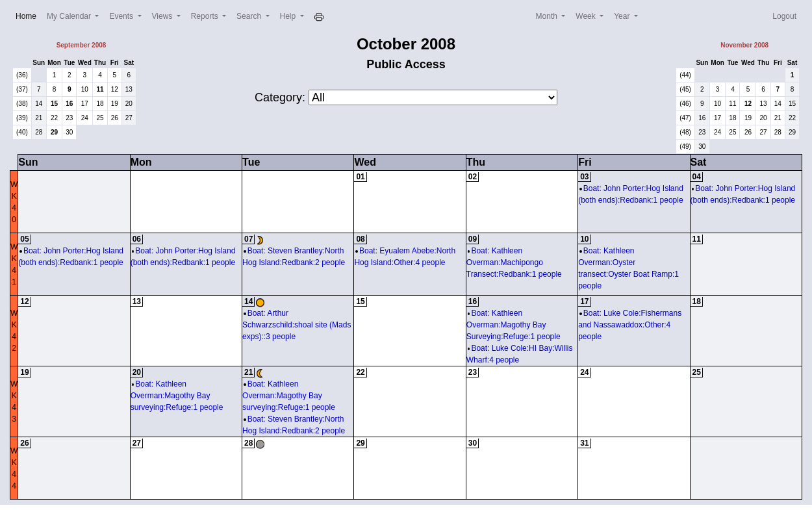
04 (697, 177)
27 (129, 118)
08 (360, 239)
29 (54, 132)
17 (85, 104)
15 (54, 104)
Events (122, 16)
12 (115, 89)
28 (39, 132)
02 (473, 177)
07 (248, 239)
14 (39, 104)
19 (115, 104)
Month (548, 16)
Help (289, 16)
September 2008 (82, 45)
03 (584, 177)
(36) (22, 75)
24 (85, 118)
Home (29, 15)
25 (100, 118)
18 (100, 104)
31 (584, 443)
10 (85, 89)
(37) (22, 89)
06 (137, 239)
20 (129, 104)
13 (129, 89)
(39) (22, 118)
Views (163, 16)
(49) (685, 147)
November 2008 (744, 45)
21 (39, 118)
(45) (685, 89)
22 (54, 118)
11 (100, 89)
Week (587, 16)
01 (360, 177)
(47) (685, 118)
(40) (22, 132)
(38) (22, 104)
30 (69, 132)
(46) (685, 104)
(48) (685, 132)
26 (115, 118)
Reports (206, 16)
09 (473, 239)
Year (623, 16)
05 (24, 239)
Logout (784, 16)
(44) (685, 75)
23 (69, 118)
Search (250, 16)
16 (69, 104)
